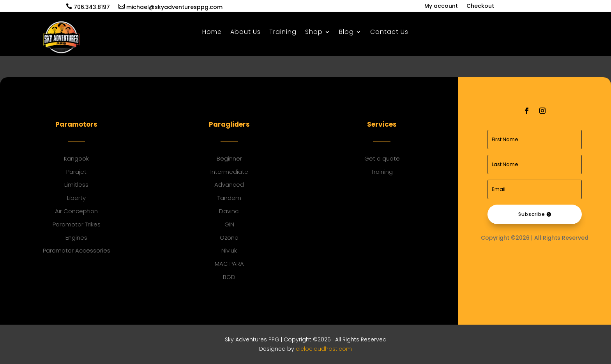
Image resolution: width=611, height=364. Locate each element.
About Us (245, 33)
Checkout (480, 6)
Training (283, 33)
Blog (346, 33)
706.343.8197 (88, 7)
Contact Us (389, 33)
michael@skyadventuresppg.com (170, 7)
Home (212, 33)
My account (441, 6)
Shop (314, 33)
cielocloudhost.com (324, 349)
